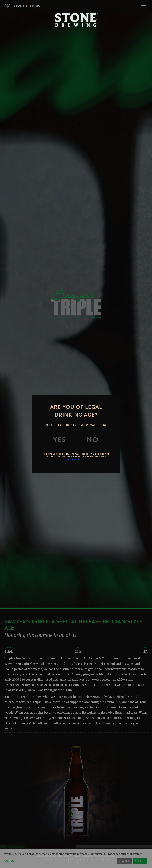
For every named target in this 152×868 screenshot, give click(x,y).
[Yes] (60, 440)
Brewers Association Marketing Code (87, 856)
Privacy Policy (76, 862)
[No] (92, 440)
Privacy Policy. (76, 459)
